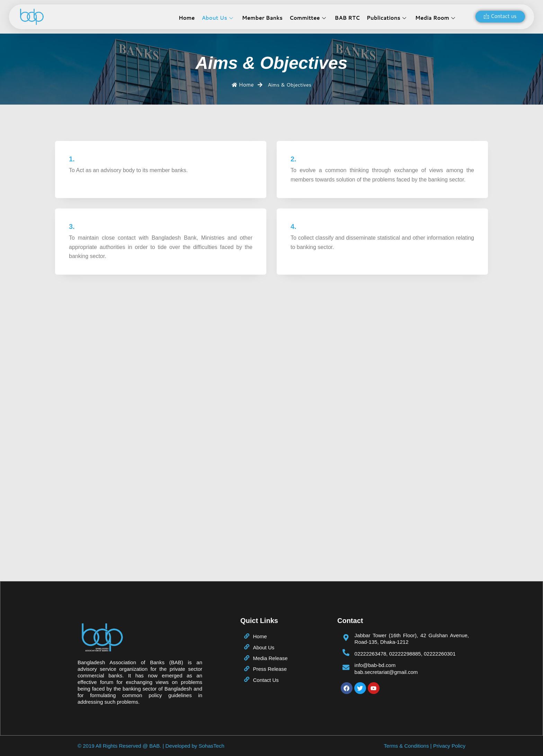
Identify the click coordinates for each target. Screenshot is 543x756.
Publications (386, 18)
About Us (217, 18)
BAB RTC (347, 18)
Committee (308, 18)
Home (187, 18)
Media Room (435, 18)
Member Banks (262, 18)
